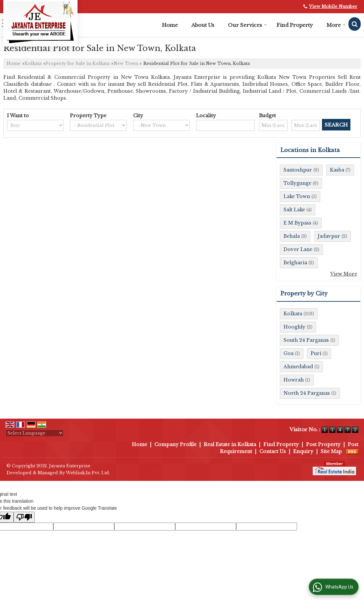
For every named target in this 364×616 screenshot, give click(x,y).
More (336, 25)
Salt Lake (294, 210)
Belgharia (295, 263)
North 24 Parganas (307, 393)
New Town (126, 63)
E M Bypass (297, 223)
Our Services (247, 25)
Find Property (295, 25)
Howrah (294, 380)
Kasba (337, 170)
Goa (288, 353)
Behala (292, 236)
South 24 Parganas (306, 340)
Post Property (323, 444)
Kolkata (33, 63)
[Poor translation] (24, 517)
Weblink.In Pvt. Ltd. (88, 473)
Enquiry (303, 451)
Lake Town (297, 196)
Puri (316, 353)
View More (344, 274)
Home (170, 25)
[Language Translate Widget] (35, 433)
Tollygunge (297, 183)
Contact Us (273, 451)
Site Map (331, 451)
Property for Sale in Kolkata (77, 63)
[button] (333, 6)
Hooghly (294, 327)
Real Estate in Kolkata (230, 444)
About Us (203, 25)
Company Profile (175, 444)
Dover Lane (298, 249)
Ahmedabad (298, 367)
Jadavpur (329, 236)
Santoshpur (298, 170)
